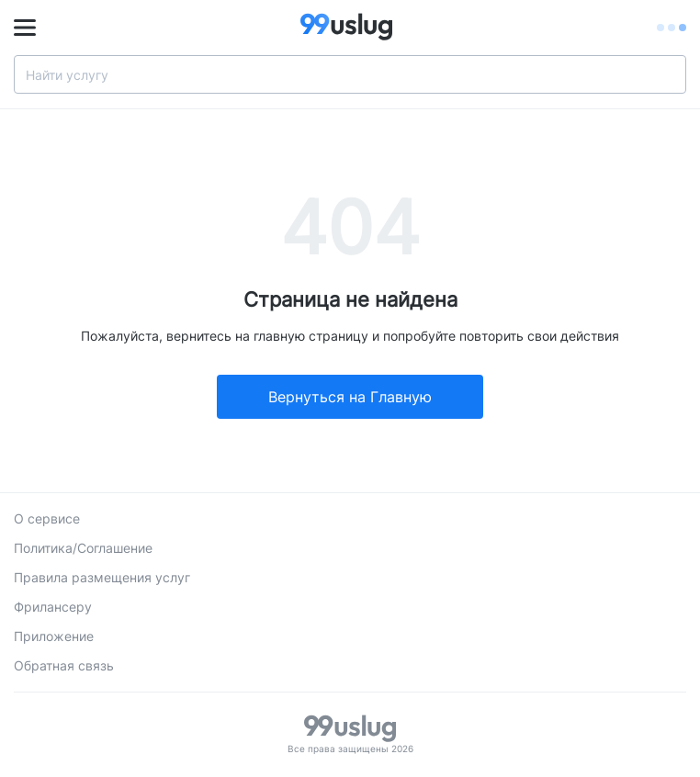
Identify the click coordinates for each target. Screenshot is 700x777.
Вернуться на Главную (350, 397)
